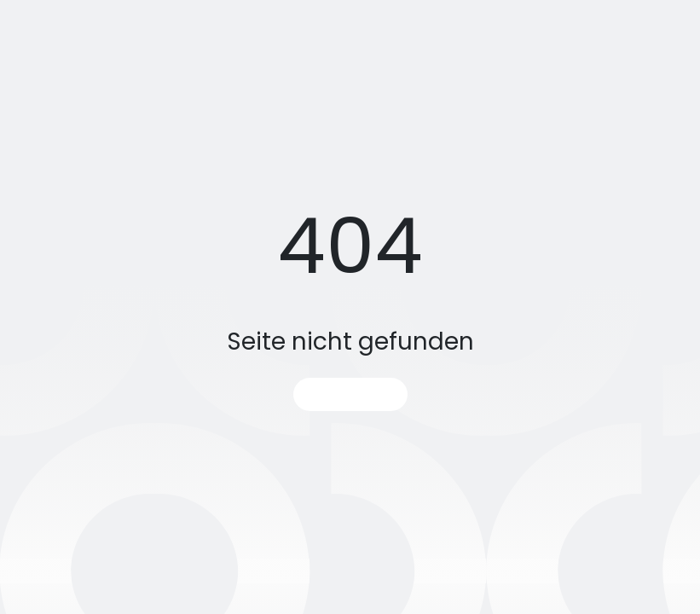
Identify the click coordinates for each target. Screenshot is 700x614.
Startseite (350, 394)
